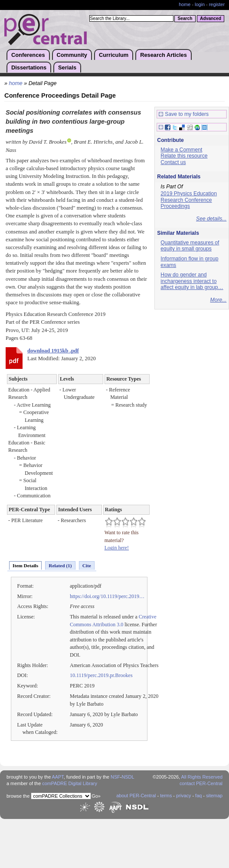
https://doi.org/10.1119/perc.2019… (107, 596)
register (217, 4)
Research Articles (164, 55)
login (200, 4)
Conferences (28, 55)
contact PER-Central (201, 783)
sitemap (214, 796)
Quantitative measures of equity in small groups (190, 246)
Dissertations (29, 67)
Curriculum (114, 55)
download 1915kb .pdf (53, 351)
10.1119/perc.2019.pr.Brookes (101, 675)
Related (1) (60, 566)
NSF (115, 777)
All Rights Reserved (202, 777)
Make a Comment (181, 150)
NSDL (128, 777)
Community (72, 55)
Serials (67, 67)
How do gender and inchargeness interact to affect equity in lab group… (192, 281)
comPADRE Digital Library (70, 783)
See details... (211, 219)
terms (166, 796)
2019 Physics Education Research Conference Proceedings (189, 200)
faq (198, 796)
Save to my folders (183, 114)
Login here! (117, 548)
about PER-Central (136, 796)
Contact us (173, 162)
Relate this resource (184, 156)
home (185, 4)
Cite (87, 566)
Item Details (25, 566)
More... (219, 300)
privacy (183, 796)
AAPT (58, 777)
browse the (18, 796)
